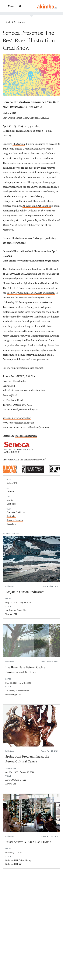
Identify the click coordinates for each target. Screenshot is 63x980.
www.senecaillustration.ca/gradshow (38, 261)
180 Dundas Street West (16, 610)
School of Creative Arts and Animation (29, 288)
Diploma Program (15, 520)
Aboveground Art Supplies (37, 206)
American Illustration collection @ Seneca (26, 427)
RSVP (7, 136)
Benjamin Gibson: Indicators (25, 592)
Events (10, 500)
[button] (11, 6)
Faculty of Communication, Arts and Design (31, 293)
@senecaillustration (26, 436)
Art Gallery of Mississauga (17, 691)
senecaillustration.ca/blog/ (17, 418)
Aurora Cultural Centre (16, 780)
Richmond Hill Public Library (18, 860)
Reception (11, 524)
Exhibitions (11, 504)
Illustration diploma (19, 269)
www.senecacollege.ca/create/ (19, 423)
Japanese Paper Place (39, 215)
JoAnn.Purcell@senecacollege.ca (20, 410)
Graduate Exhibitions (16, 512)
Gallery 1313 (12, 483)
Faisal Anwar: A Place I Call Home (28, 842)
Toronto (10, 491)
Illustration (19, 144)
